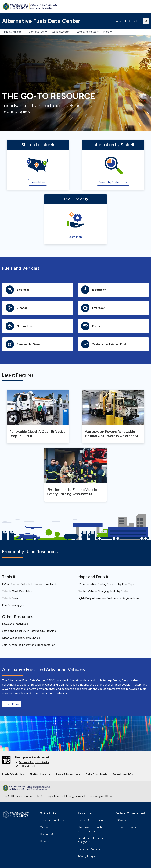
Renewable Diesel (23, 344)
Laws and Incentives (15, 624)
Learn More (12, 704)
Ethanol (16, 308)
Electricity (94, 290)
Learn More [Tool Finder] (75, 237)
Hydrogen (93, 308)
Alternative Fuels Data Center (41, 21)
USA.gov (121, 820)
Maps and (93, 577)
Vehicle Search (11, 598)
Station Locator (62, 32)
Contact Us (47, 834)
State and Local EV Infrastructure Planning (29, 631)
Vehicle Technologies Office (95, 796)
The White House (126, 827)
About (120, 21)
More (108, 32)
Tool (76, 199)
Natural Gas (19, 326)
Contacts (133, 21)
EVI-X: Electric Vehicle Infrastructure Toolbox (31, 584)
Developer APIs (123, 774)
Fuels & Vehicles (14, 32)
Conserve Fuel (38, 32)
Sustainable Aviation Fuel (103, 344)
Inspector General (89, 849)
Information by (113, 145)
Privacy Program (87, 856)
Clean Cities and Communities (21, 638)
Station (38, 145)
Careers (45, 841)
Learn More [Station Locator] (38, 182)
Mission (45, 827)
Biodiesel (17, 290)
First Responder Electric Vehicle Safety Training (72, 492)
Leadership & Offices (53, 820)
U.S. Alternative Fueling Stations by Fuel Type (106, 584)
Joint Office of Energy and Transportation (29, 645)
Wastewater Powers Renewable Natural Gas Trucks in (111, 434)
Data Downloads (96, 774)
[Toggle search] (146, 21)
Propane (92, 326)
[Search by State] (113, 182)
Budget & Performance (92, 820)
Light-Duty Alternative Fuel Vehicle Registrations (108, 598)
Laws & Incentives (88, 32)
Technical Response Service (33, 762)
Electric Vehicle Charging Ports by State (103, 591)
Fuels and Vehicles (21, 268)
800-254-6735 (26, 766)
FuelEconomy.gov (13, 605)
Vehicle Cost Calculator (17, 591)
